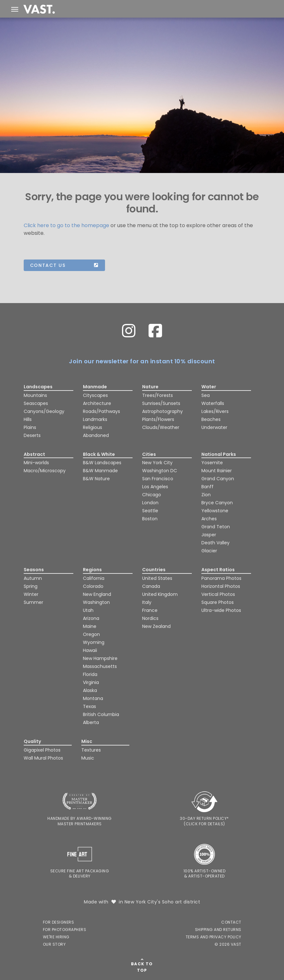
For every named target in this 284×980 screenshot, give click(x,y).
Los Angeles (155, 487)
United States (157, 578)
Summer (33, 602)
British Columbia (101, 714)
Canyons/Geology (44, 411)
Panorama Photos (221, 578)
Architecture (97, 403)
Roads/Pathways (101, 411)
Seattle (150, 511)
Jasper (209, 535)
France (150, 610)
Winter (31, 594)
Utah (88, 610)
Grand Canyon (218, 479)
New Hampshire (100, 658)
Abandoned (96, 435)
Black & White (99, 454)
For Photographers (65, 930)
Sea (206, 395)
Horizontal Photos (221, 586)
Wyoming (94, 642)
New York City (157, 463)
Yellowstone (215, 511)
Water (209, 387)
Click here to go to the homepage (66, 225)
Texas (89, 706)
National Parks (219, 454)
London (150, 503)
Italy (147, 602)
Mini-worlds (36, 463)
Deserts (32, 435)
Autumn (33, 578)
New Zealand (156, 626)
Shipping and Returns (218, 930)
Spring (31, 586)
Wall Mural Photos (43, 758)
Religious (93, 427)
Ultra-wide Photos (221, 610)
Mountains (35, 395)
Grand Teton (216, 527)
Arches (209, 519)
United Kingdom (160, 594)
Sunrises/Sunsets (161, 403)
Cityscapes (95, 395)
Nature (150, 387)
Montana (93, 698)
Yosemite (212, 463)
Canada (151, 586)
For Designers (59, 922)
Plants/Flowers (158, 419)
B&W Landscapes (102, 463)
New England (97, 594)
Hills (28, 419)
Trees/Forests (158, 395)
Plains (30, 427)
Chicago (152, 495)
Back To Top (142, 967)
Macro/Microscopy (45, 471)
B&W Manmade (100, 471)
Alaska (90, 690)
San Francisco (158, 479)
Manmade (95, 387)
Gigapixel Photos (42, 750)
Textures (91, 750)
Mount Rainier (217, 471)
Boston (150, 519)
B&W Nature (96, 479)
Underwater (214, 427)
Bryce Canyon (217, 503)
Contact (231, 922)
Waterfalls (213, 403)
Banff (207, 487)
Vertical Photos (218, 594)
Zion (206, 495)
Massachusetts (100, 666)
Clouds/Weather (161, 427)
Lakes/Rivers (215, 411)
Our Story (54, 944)
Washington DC (160, 471)
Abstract (34, 454)
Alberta (91, 722)
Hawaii (90, 650)
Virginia (91, 682)
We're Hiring (56, 937)
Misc (87, 741)
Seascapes (36, 403)
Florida (90, 674)
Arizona (91, 618)
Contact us (64, 265)
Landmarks (95, 419)
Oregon (91, 634)
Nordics (150, 618)
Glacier (209, 551)
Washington (96, 602)
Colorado (93, 586)
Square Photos (218, 602)
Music (88, 758)
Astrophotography (162, 411)
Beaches (211, 419)
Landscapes (38, 387)
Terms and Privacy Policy (214, 937)
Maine (90, 626)
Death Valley (215, 543)
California (94, 578)
